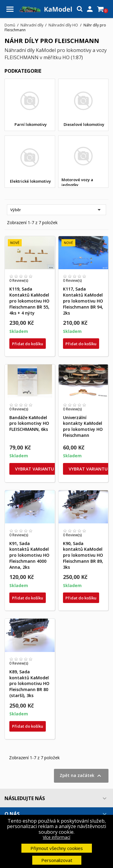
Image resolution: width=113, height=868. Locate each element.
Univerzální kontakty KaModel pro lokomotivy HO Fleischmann (83, 426)
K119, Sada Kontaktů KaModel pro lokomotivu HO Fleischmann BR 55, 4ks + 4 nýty (29, 301)
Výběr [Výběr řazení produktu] (56, 210)
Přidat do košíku (28, 344)
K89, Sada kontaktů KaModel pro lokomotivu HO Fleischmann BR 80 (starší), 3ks (29, 684)
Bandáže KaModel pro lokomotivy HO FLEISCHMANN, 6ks (29, 423)
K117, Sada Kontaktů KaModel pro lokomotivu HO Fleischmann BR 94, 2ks (83, 301)
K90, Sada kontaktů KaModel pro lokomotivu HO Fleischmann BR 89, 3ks (83, 555)
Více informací (56, 837)
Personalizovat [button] (57, 860)
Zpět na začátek (81, 776)
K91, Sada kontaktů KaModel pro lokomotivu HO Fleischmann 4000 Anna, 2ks (29, 555)
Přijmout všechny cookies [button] (57, 848)
